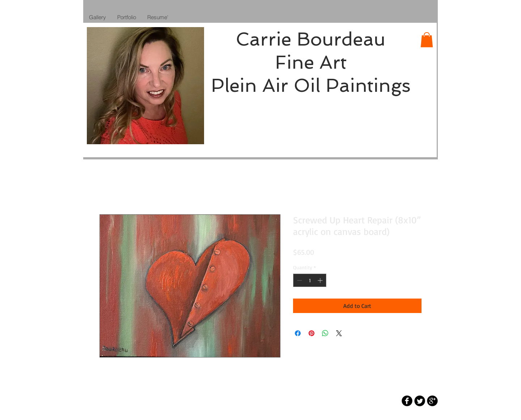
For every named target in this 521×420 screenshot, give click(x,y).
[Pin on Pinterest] (312, 333)
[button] (427, 40)
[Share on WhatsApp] (325, 333)
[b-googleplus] (432, 401)
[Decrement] (299, 280)
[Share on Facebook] (298, 333)
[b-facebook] (407, 401)
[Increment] (321, 280)
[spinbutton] (310, 280)
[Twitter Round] (420, 401)
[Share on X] (339, 333)
